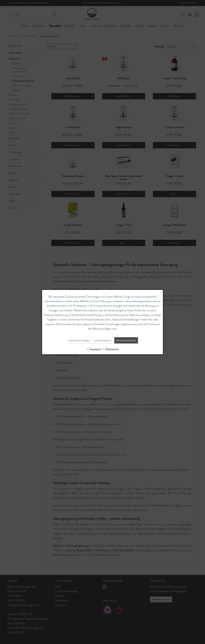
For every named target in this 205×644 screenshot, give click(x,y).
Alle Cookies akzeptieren (126, 340)
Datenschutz (110, 349)
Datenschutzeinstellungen (79, 340)
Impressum (94, 349)
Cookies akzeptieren (103, 340)
